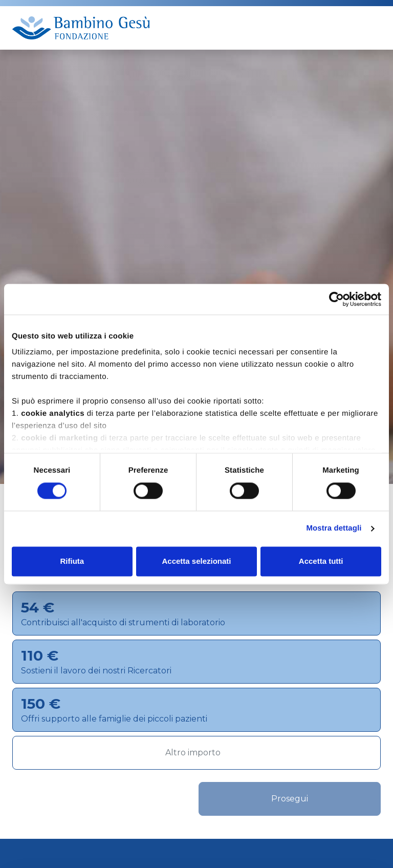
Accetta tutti (321, 561)
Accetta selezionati (196, 561)
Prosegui (290, 799)
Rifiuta (72, 561)
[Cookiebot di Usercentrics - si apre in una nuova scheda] (336, 299)
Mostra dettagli (334, 529)
